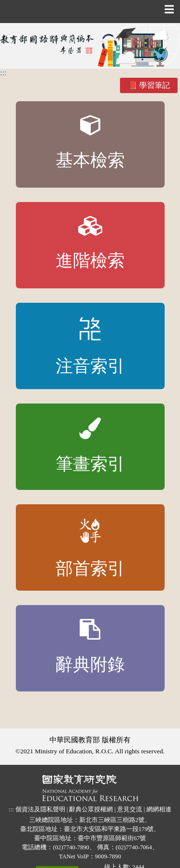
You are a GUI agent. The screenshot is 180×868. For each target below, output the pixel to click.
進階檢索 (90, 243)
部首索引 (90, 548)
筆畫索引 (90, 446)
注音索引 (90, 346)
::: (3, 73)
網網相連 (159, 809)
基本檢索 (90, 143)
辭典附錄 (90, 647)
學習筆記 (155, 85)
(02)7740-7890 (71, 847)
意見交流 (130, 809)
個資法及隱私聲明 (40, 809)
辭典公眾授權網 (91, 809)
